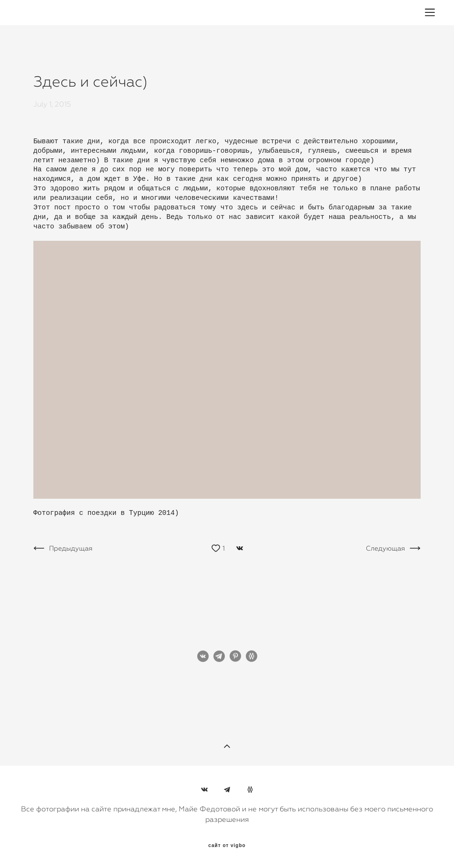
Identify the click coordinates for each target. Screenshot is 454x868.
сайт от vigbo (227, 846)
